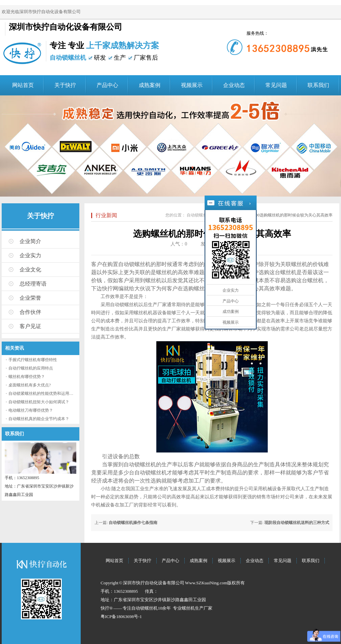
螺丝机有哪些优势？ (27, 377)
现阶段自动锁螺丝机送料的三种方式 (297, 523)
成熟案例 (150, 85)
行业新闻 (106, 215)
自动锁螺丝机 (199, 215)
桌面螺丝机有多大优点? (30, 385)
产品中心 (107, 85)
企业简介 (30, 241)
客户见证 (30, 326)
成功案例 (231, 312)
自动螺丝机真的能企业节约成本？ (39, 419)
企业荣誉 (30, 298)
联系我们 (318, 85)
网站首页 (23, 85)
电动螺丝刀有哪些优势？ (31, 410)
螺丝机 (188, 608)
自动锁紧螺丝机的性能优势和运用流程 (43, 393)
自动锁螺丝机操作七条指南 (133, 523)
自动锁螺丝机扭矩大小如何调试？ (39, 402)
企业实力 (30, 255)
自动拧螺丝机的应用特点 (31, 368)
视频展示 (192, 85)
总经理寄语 (33, 284)
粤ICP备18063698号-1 (121, 617)
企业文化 (30, 270)
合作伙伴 (30, 312)
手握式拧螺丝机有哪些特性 (33, 360)
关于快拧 (65, 85)
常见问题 (276, 85)
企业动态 (234, 85)
